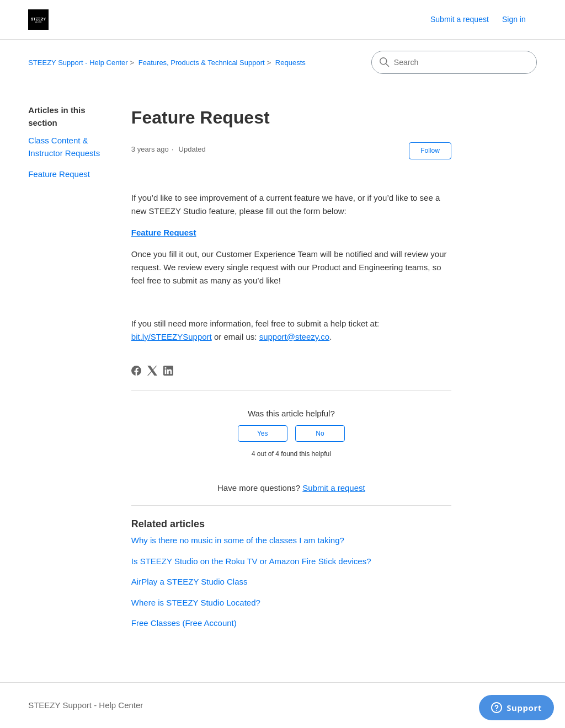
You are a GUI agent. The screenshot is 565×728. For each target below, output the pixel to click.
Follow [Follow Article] (430, 151)
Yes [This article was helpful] (263, 433)
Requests (291, 63)
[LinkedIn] (168, 371)
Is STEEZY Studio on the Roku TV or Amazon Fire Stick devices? (251, 561)
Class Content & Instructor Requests (64, 147)
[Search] (454, 62)
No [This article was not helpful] (320, 433)
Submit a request (460, 19)
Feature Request (59, 174)
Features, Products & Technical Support (202, 63)
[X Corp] (152, 371)
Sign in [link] (514, 19)
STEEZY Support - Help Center (78, 63)
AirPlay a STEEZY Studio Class (190, 582)
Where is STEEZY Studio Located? (196, 603)
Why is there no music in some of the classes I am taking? (238, 540)
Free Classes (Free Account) (184, 623)
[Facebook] (136, 371)
